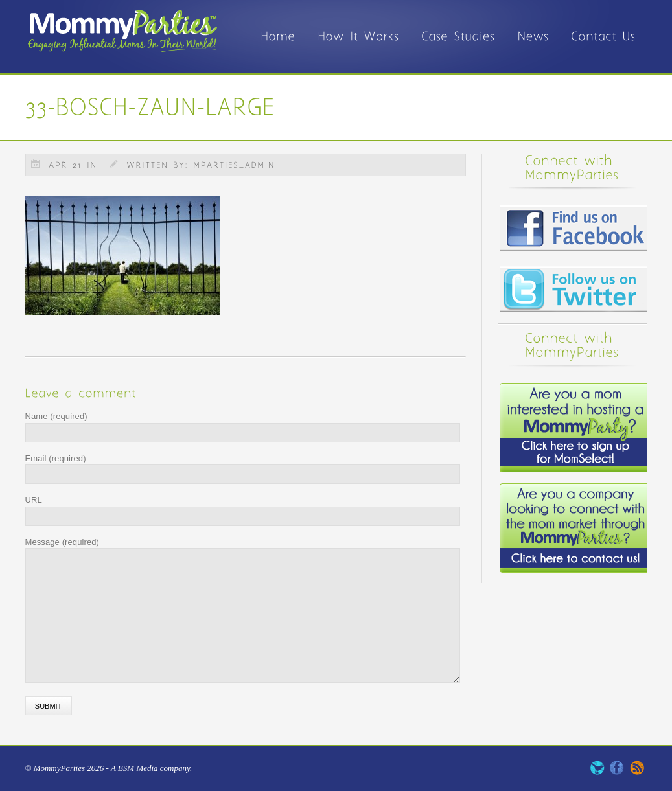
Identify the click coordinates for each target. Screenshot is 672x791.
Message (63, 542)
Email (56, 458)
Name (56, 416)
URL (34, 500)
